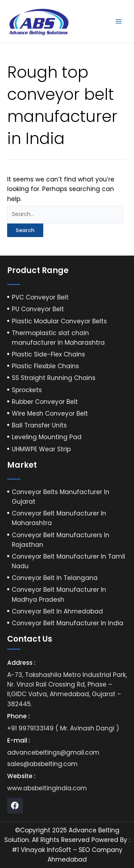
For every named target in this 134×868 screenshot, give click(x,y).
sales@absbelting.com (42, 764)
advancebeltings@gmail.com (53, 753)
